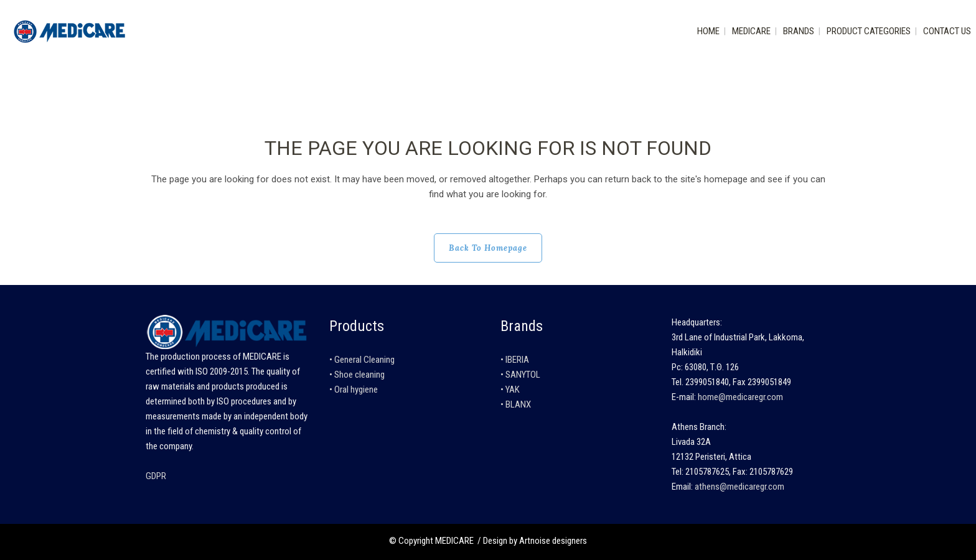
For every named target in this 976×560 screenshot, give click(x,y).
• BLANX (516, 404)
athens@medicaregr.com (739, 487)
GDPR (156, 476)
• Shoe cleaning (357, 375)
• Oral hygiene (354, 390)
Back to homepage (488, 248)
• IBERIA (515, 360)
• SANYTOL (520, 375)
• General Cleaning (362, 360)
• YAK (510, 390)
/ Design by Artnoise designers (531, 541)
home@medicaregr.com (740, 397)
